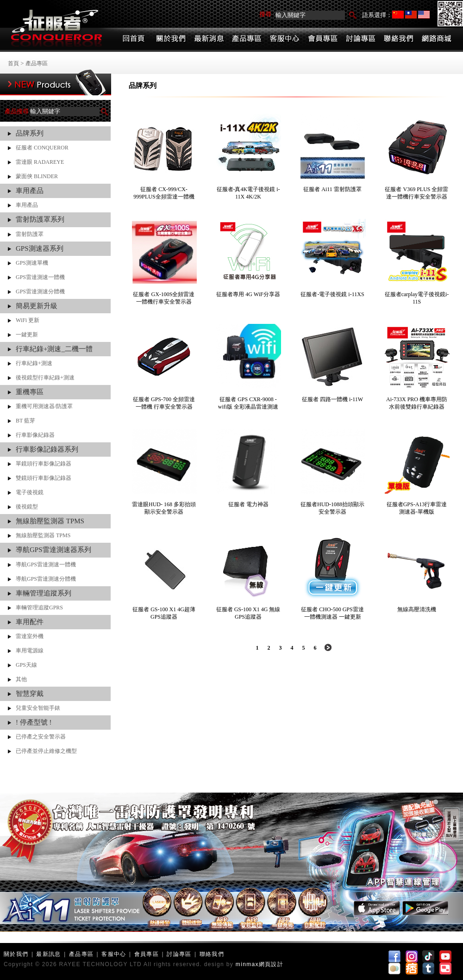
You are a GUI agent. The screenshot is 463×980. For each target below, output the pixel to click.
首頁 (13, 63)
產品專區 (37, 63)
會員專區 (147, 954)
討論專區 (179, 954)
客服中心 (114, 954)
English (424, 15)
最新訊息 (48, 954)
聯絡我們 (212, 954)
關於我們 (16, 954)
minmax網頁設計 (260, 964)
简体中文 (398, 15)
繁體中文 (411, 15)
